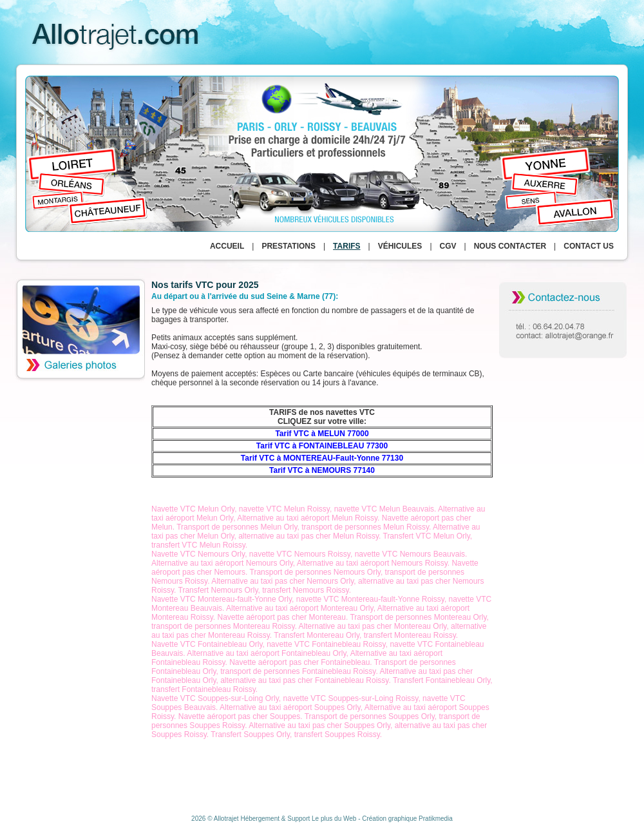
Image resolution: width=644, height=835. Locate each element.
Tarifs (346, 246)
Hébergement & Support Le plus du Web (299, 819)
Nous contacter (510, 246)
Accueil (227, 246)
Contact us (589, 246)
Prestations (289, 246)
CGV (448, 246)
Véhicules (400, 246)
